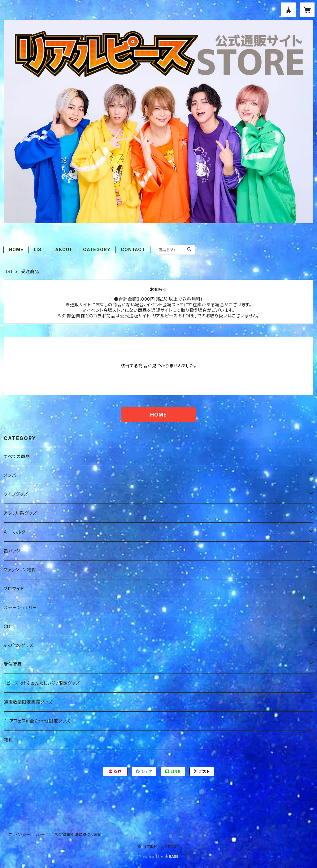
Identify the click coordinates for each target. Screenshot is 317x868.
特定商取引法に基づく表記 (78, 834)
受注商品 (13, 664)
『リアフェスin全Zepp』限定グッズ (37, 721)
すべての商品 (17, 456)
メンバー (12, 475)
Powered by (158, 857)
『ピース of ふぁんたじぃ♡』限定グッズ (42, 683)
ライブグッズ (16, 494)
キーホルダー (17, 532)
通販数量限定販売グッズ (28, 702)
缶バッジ (12, 551)
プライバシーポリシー (27, 834)
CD (7, 626)
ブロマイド (14, 589)
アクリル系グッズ (20, 513)
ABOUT (64, 249)
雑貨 (8, 740)
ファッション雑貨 (20, 570)
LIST (39, 249)
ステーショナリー (20, 607)
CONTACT (133, 249)
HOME (16, 249)
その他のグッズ (19, 645)
